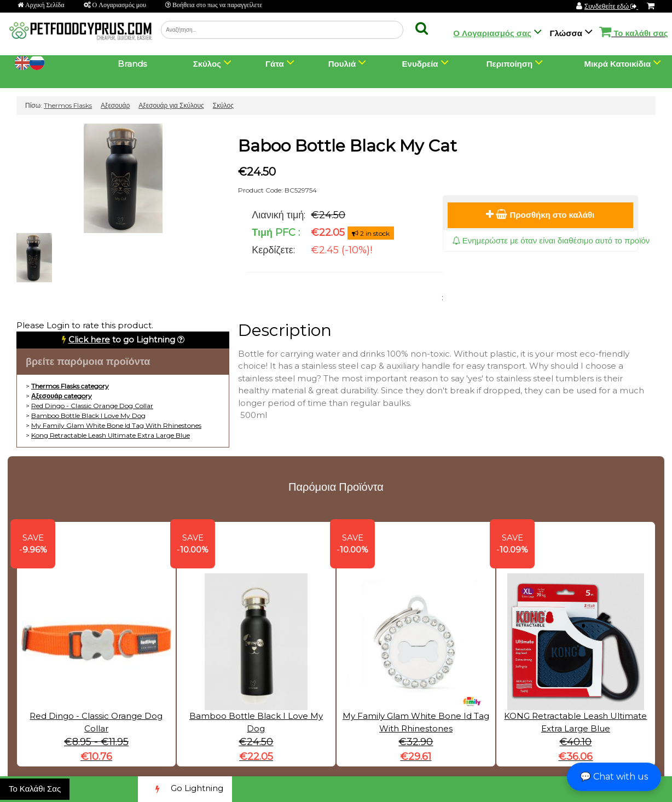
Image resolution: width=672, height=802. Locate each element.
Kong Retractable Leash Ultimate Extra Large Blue (111, 435)
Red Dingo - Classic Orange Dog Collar (92, 406)
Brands (132, 64)
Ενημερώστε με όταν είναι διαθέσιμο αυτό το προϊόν (551, 240)
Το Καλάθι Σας (35, 789)
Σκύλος (223, 105)
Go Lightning (185, 789)
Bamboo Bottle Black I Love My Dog (88, 415)
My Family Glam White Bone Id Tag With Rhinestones (116, 425)
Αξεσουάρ (115, 105)
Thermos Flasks (68, 105)
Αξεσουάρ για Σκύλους (171, 105)
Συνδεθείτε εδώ (611, 6)
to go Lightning (122, 339)
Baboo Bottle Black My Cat (347, 146)
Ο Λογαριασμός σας (492, 33)
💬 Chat (614, 777)
